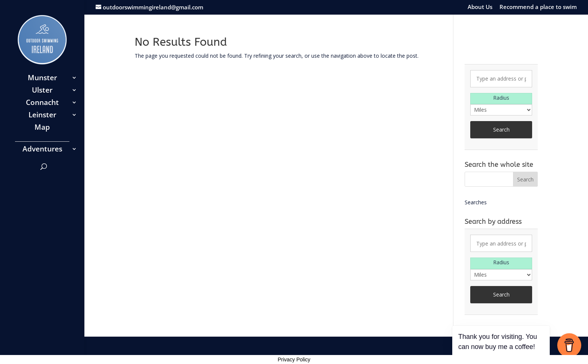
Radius (501, 98)
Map (42, 128)
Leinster (42, 116)
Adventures (42, 150)
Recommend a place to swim (538, 7)
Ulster (42, 91)
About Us (480, 7)
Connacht (42, 103)
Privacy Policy (294, 360)
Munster (42, 79)
